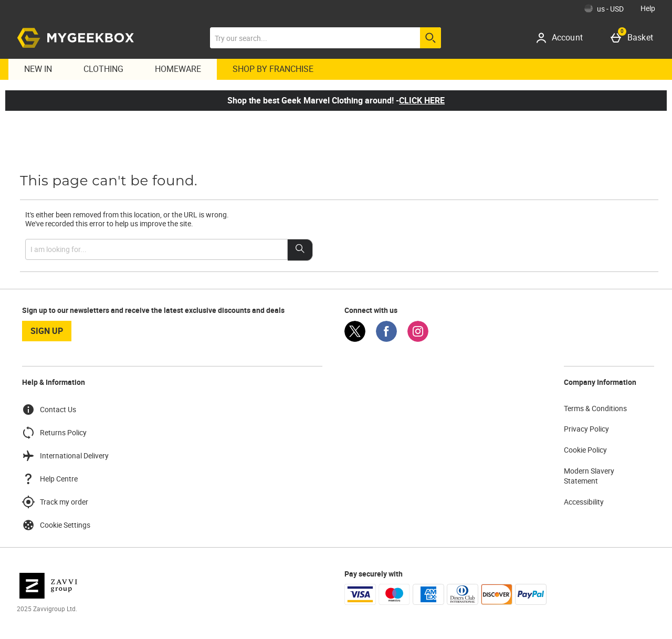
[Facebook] (386, 339)
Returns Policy (54, 433)
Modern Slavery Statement (589, 476)
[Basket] (634, 38)
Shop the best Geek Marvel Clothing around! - (336, 100)
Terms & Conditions (595, 408)
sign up (47, 331)
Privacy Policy (586, 429)
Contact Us (49, 410)
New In (38, 69)
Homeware (178, 69)
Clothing (103, 69)
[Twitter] (355, 339)
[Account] (563, 38)
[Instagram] (418, 339)
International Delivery (65, 456)
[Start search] (430, 38)
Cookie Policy (585, 450)
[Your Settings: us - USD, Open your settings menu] (604, 8)
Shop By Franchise (273, 69)
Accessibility (584, 502)
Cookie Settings (56, 525)
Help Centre (50, 479)
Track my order (55, 502)
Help (648, 8)
